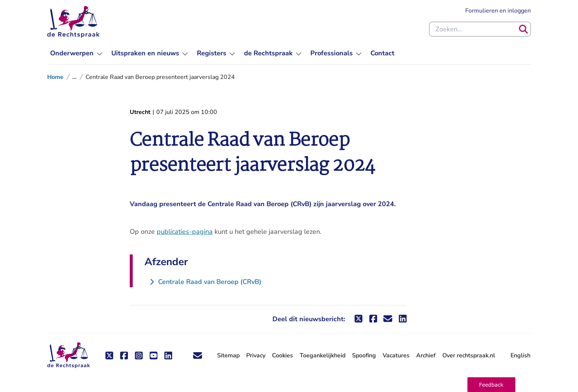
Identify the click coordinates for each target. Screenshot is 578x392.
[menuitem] (76, 53)
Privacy (256, 355)
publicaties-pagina (185, 232)
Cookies (283, 355)
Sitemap (228, 355)
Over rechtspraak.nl (469, 355)
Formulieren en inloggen (498, 11)
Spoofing (364, 355)
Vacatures (396, 356)
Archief (426, 355)
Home (55, 77)
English (520, 355)
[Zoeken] (523, 29)
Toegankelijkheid (323, 355)
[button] (491, 385)
